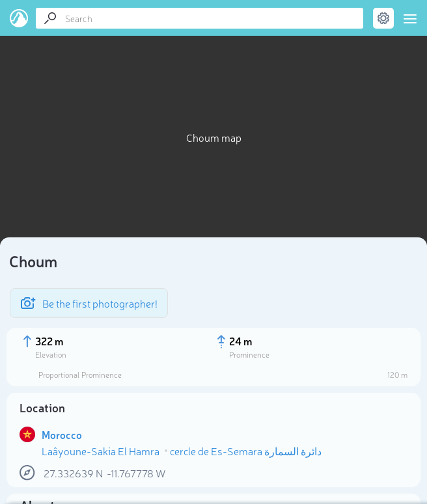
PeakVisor (19, 18)
